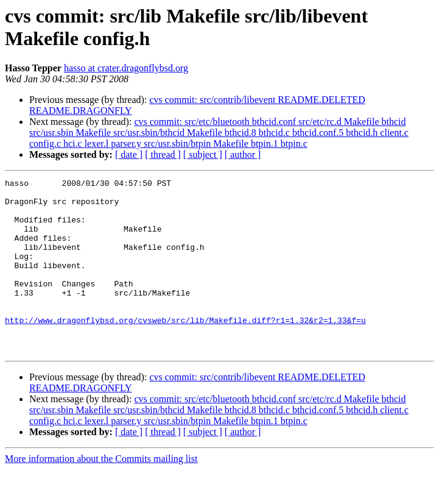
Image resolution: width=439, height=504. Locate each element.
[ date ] (129, 154)
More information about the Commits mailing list (101, 493)
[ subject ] (203, 154)
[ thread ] (163, 154)
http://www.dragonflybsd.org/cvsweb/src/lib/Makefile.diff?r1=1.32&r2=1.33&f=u (185, 349)
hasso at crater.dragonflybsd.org (126, 68)
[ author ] (243, 154)
